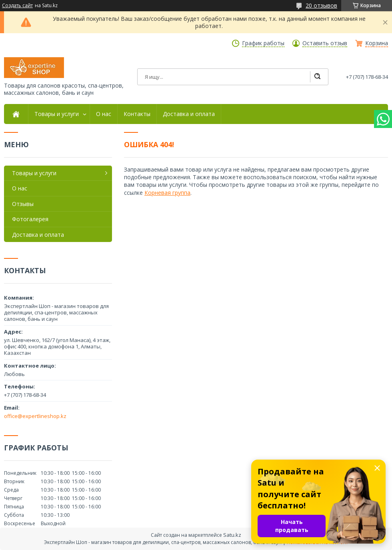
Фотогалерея (30, 219)
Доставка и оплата (189, 114)
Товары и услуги (57, 114)
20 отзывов (321, 5)
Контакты (137, 114)
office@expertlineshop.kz (35, 416)
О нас (104, 114)
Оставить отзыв (325, 43)
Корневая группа (167, 193)
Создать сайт (17, 6)
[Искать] (317, 77)
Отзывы (23, 204)
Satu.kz (232, 535)
